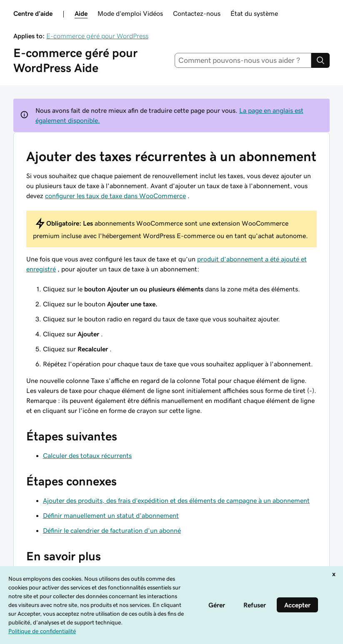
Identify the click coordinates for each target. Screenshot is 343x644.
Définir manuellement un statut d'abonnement (111, 515)
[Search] (320, 60)
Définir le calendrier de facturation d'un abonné (112, 530)
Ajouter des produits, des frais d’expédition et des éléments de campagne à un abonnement (176, 500)
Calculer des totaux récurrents (87, 455)
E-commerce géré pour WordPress (97, 36)
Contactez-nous (197, 13)
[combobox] (243, 60)
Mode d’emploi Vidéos (130, 13)
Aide (81, 13)
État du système (254, 13)
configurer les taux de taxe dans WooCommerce (115, 196)
